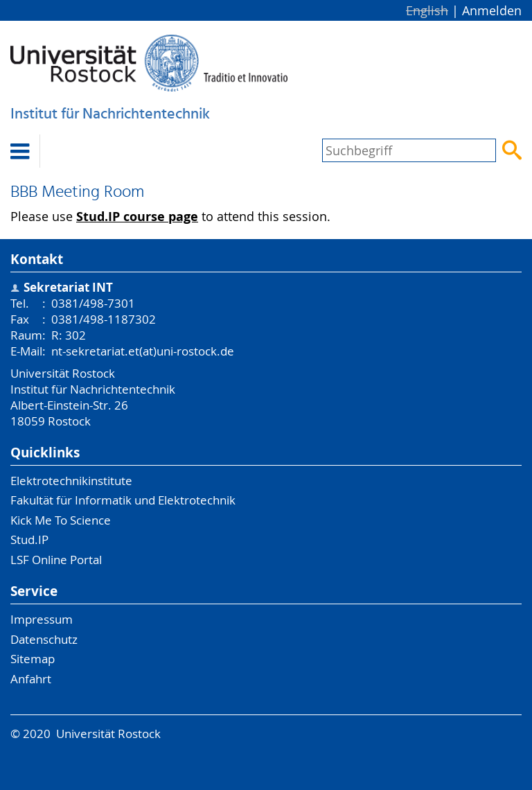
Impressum (42, 619)
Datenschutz (44, 639)
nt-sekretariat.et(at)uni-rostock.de (143, 351)
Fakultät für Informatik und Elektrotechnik (123, 500)
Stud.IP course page (137, 217)
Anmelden (492, 10)
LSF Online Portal (56, 560)
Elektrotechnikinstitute (71, 481)
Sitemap (33, 659)
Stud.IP (29, 539)
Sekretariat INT (68, 287)
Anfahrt (31, 679)
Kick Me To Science (61, 520)
